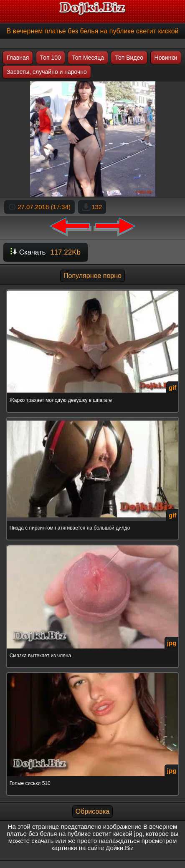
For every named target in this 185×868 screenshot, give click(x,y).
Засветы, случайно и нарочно (47, 72)
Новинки (166, 58)
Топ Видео (129, 58)
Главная (18, 58)
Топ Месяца (88, 58)
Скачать (46, 252)
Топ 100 (51, 58)
